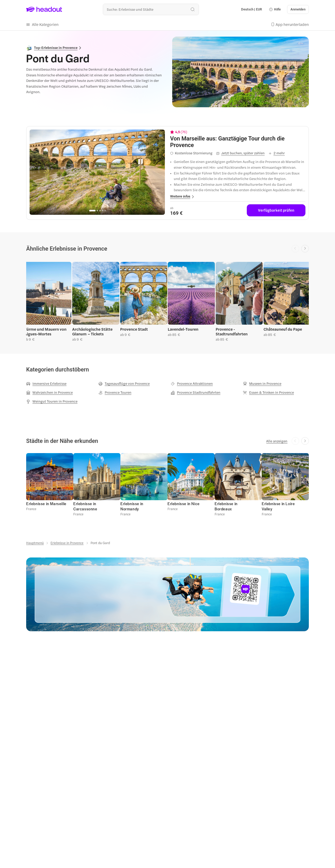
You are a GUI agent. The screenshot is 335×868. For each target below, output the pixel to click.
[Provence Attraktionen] (192, 384)
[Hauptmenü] (35, 543)
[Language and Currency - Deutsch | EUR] (252, 9)
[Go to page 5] (105, 210)
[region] (97, 172)
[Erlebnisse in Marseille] (46, 504)
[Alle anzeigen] (277, 441)
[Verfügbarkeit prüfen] (276, 210)
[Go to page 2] (97, 211)
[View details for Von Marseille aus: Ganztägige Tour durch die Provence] (238, 142)
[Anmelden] (298, 9)
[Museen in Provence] (262, 384)
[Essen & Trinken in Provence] (268, 392)
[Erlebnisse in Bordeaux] (226, 506)
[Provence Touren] (115, 392)
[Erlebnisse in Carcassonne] (85, 506)
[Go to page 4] (103, 211)
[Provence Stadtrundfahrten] (196, 392)
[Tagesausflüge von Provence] (124, 384)
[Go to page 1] (92, 211)
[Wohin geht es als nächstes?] (151, 9)
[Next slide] (305, 249)
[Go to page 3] (100, 211)
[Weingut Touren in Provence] (52, 401)
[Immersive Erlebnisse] (46, 384)
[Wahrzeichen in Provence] (49, 392)
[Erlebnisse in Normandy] (132, 506)
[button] (275, 9)
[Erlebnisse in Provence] (67, 543)
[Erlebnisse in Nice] (184, 504)
